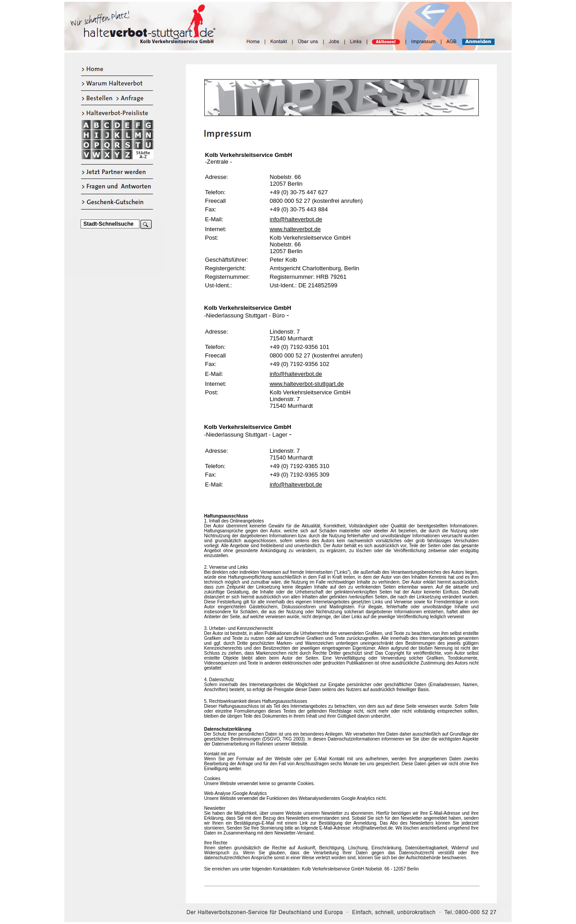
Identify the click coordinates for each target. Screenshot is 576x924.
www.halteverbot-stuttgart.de (307, 384)
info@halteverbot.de (296, 219)
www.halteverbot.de (295, 229)
